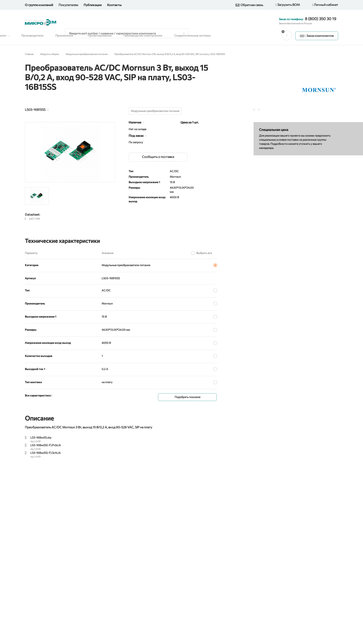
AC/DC (106, 291)
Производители (39, 36)
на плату (107, 383)
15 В (104, 317)
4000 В (106, 343)
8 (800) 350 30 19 (321, 19)
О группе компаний (39, 5)
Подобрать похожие (187, 398)
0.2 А (105, 370)
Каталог (9, 36)
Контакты (114, 5)
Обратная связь (249, 5)
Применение (72, 36)
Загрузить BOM (288, 5)
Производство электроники (149, 36)
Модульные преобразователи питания (155, 111)
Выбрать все (204, 254)
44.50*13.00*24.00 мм (116, 330)
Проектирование (106, 36)
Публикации (93, 5)
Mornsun (107, 304)
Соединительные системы (198, 36)
